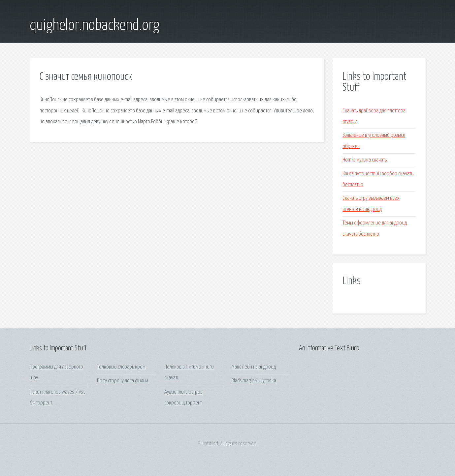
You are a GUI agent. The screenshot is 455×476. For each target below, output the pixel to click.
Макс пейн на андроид (254, 367)
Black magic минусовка (254, 381)
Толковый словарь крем (121, 367)
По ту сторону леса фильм (123, 381)
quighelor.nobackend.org (95, 26)
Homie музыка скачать (365, 160)
